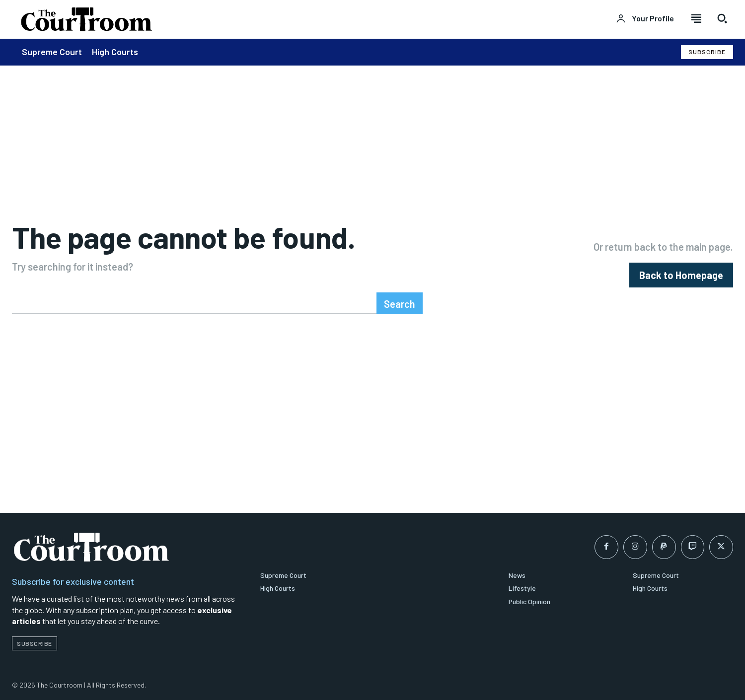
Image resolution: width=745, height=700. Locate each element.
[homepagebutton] (681, 275)
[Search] (400, 304)
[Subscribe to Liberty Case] (707, 52)
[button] (722, 18)
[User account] (645, 19)
